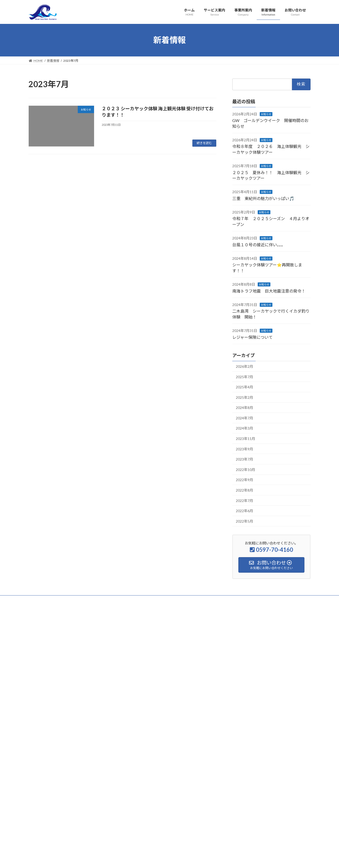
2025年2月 (244, 397)
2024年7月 (244, 418)
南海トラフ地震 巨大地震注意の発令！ (269, 291)
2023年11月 (245, 439)
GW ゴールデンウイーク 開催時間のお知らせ (265, 632)
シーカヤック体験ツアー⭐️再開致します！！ (262, 765)
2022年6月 (244, 511)
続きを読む (204, 143)
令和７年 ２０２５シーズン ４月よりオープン (265, 727)
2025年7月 (244, 377)
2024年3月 (244, 428)
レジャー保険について (252, 337)
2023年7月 (244, 459)
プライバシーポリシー (49, 600)
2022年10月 (245, 469)
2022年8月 (244, 490)
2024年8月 (244, 408)
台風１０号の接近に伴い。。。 (259, 244)
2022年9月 (244, 480)
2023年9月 (244, 449)
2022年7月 (244, 500)
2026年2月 (244, 366)
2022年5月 (244, 521)
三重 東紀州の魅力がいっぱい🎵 (263, 198)
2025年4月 (244, 387)
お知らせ (266, 114)
